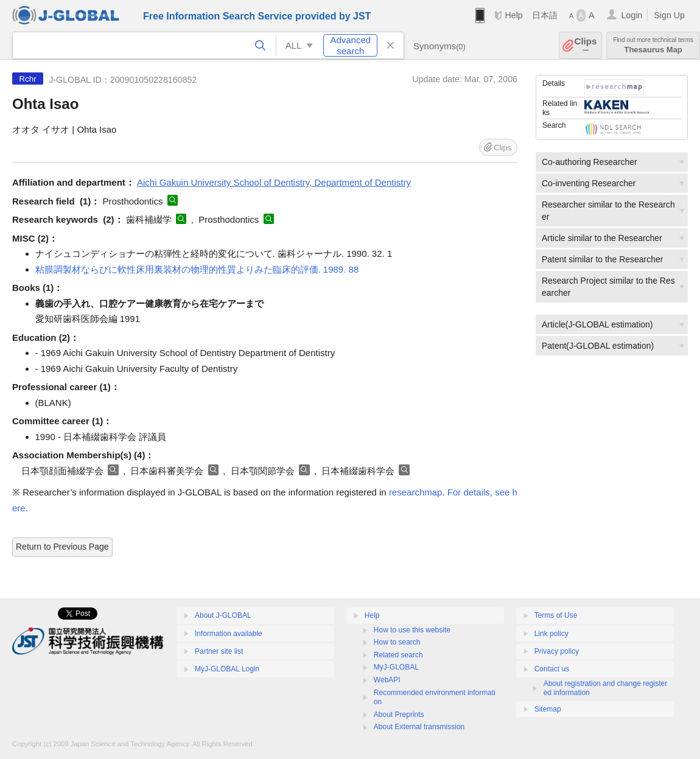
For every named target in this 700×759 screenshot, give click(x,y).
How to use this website (412, 630)
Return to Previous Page (62, 547)
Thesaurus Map (653, 45)
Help (513, 15)
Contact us (552, 669)
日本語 (545, 15)
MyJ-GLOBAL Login (227, 669)
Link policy (551, 634)
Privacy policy (557, 651)
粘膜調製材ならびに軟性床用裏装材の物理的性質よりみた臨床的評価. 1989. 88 (197, 269)
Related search (398, 655)
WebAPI (387, 680)
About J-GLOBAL (223, 615)
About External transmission (419, 727)
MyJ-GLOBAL (396, 667)
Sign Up (669, 15)
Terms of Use (556, 615)
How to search (397, 642)
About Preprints (399, 715)
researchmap (416, 492)
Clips (586, 45)
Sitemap (548, 709)
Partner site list (219, 651)
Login (632, 15)
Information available (229, 634)
